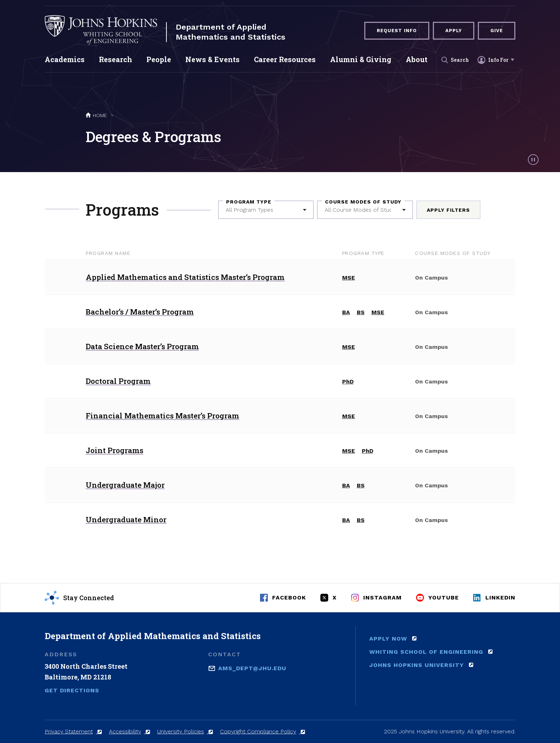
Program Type (249, 202)
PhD (348, 381)
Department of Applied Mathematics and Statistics (231, 32)
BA (346, 312)
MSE (349, 278)
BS (361, 312)
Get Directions (72, 690)
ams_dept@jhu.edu (252, 668)
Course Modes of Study (363, 202)
